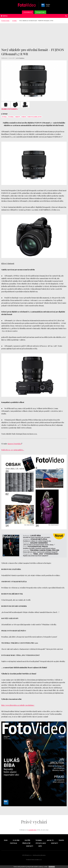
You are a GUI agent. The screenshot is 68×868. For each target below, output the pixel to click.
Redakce (22, 58)
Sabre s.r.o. (39, 860)
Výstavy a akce (41, 843)
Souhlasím (52, 867)
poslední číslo (32, 830)
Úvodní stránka (5, 21)
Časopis (61, 840)
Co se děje (16, 840)
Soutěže (27, 840)
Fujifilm (24, 117)
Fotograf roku (40, 12)
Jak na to (50, 840)
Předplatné (26, 843)
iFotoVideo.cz (28, 12)
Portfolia (14, 843)
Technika (14, 21)
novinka (4, 117)
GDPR (40, 846)
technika (11, 117)
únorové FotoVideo (14, 444)
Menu (5, 16)
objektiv (18, 117)
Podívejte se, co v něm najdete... (13, 450)
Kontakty (55, 843)
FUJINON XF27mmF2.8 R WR (34, 117)
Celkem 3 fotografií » (10, 109)
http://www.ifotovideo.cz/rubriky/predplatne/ (18, 705)
